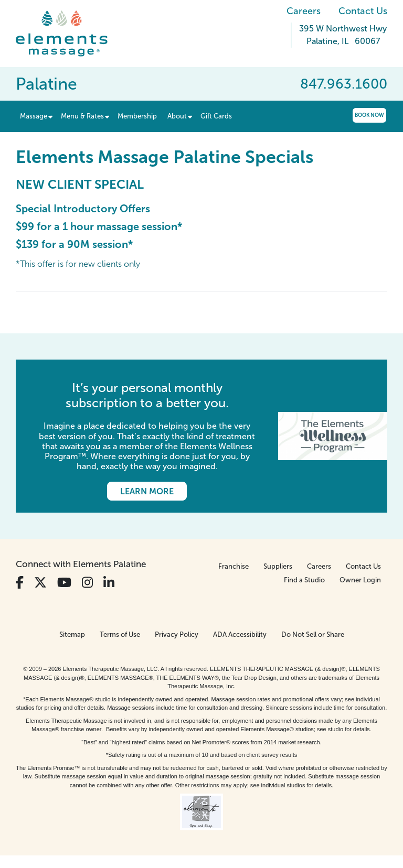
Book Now (369, 115)
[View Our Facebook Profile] (20, 583)
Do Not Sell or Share (313, 634)
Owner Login (360, 580)
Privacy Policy (177, 634)
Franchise (234, 566)
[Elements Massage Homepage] (70, 34)
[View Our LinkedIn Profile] (109, 583)
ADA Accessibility (240, 634)
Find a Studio (304, 580)
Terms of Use (120, 634)
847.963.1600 (344, 84)
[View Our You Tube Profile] (64, 583)
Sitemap (72, 634)
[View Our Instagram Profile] (87, 583)
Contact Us (363, 11)
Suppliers (278, 566)
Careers (304, 11)
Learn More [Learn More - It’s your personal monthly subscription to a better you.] (147, 491)
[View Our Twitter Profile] (40, 583)
